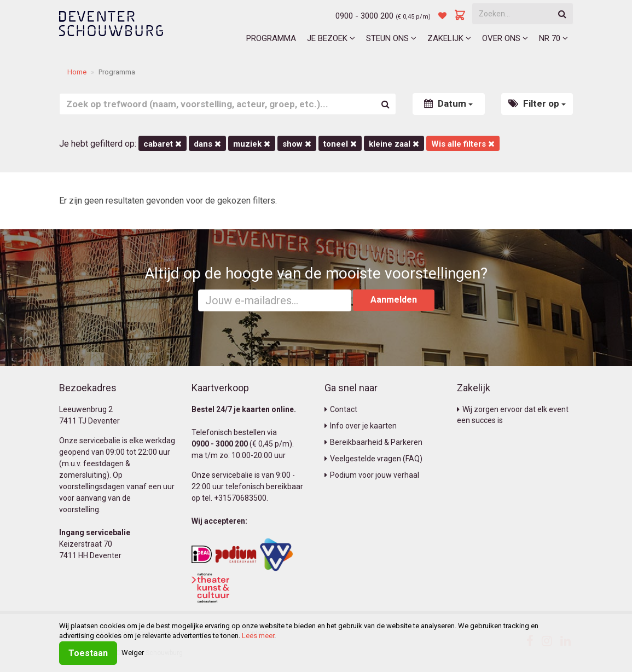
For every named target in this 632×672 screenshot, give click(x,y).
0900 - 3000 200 (364, 16)
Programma (271, 38)
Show (297, 144)
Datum (448, 103)
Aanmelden (394, 300)
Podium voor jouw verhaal (372, 475)
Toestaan (88, 653)
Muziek (252, 144)
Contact (341, 409)
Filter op (537, 103)
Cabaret (163, 144)
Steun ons (391, 38)
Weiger (133, 653)
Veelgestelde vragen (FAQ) (373, 459)
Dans (207, 144)
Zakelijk (449, 38)
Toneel (340, 144)
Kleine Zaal (394, 144)
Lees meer (258, 636)
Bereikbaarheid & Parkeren (373, 442)
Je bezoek (331, 38)
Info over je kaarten (361, 426)
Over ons (505, 38)
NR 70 (553, 38)
